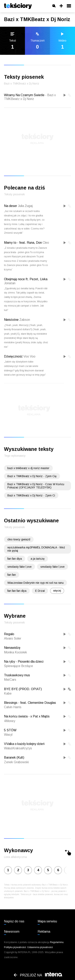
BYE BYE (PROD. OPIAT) (23, 689)
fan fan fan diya (17, 591)
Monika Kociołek (15, 652)
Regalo (9, 634)
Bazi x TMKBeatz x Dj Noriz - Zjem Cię (32, 476)
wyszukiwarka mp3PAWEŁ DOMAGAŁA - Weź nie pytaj (36, 549)
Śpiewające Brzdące (18, 666)
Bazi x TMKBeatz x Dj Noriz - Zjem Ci (31, 495)
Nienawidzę (12, 648)
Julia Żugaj (25, 206)
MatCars (10, 680)
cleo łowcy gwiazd (19, 539)
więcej (57, 591)
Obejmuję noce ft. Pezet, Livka (26, 279)
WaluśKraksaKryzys (18, 748)
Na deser (10, 206)
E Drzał (40, 591)
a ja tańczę (38, 559)
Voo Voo (29, 356)
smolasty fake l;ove (19, 567)
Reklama (44, 932)
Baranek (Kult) (14, 757)
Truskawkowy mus (17, 675)
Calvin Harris (13, 707)
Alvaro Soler (13, 638)
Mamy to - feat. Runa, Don (23, 243)
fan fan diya (15, 559)
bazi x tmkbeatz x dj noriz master (28, 468)
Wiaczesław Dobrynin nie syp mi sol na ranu (35, 583)
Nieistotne (11, 320)
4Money (10, 721)
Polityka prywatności (15, 947)
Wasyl (8, 735)
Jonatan (10, 283)
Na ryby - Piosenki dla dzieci (24, 662)
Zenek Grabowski (16, 762)
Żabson (25, 320)
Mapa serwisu (47, 921)
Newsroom (12, 932)
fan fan (12, 575)
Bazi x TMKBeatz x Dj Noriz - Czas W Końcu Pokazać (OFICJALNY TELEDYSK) (36, 486)
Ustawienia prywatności (40, 947)
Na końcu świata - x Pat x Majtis (27, 716)
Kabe (8, 693)
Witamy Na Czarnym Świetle (30, 97)
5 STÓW (10, 730)
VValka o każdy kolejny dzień (24, 744)
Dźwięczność (13, 356)
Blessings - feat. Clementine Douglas (30, 703)
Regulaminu (57, 942)
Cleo (46, 243)
